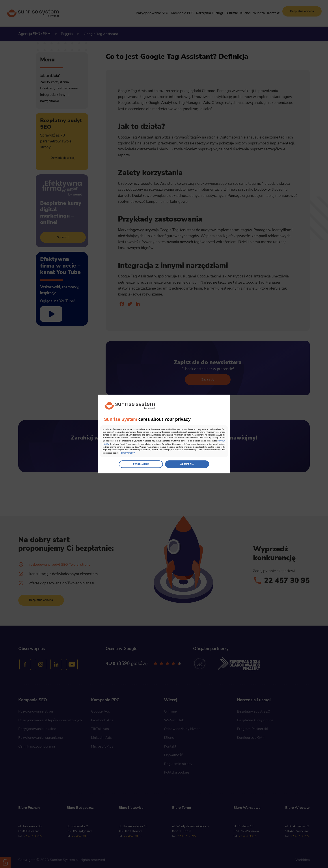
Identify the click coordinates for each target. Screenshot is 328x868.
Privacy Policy (189, 444)
